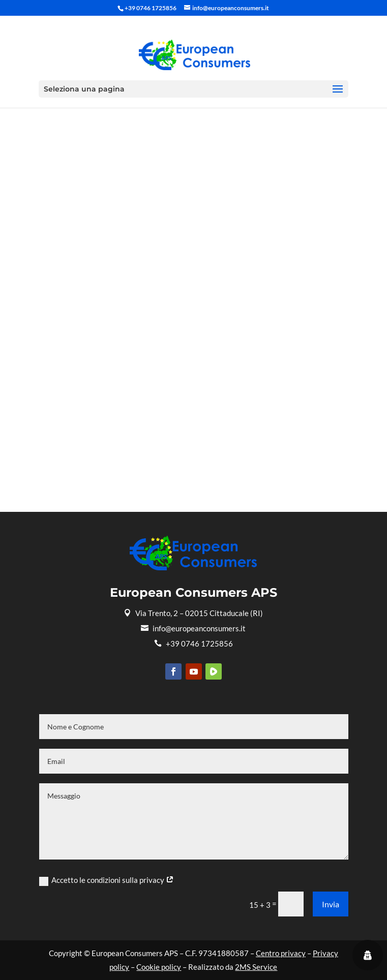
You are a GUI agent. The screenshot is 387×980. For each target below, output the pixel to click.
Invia (331, 904)
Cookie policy (159, 967)
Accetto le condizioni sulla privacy (107, 880)
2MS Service (256, 967)
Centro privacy (281, 953)
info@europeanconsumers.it (193, 628)
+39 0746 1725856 (194, 644)
